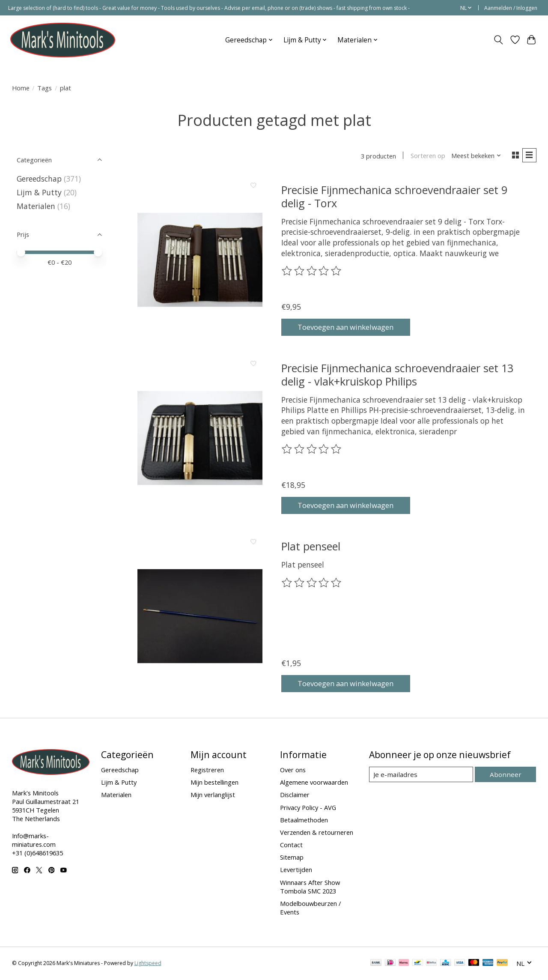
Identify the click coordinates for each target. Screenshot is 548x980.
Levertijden (296, 871)
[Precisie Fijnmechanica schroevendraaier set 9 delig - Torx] (200, 261)
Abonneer (507, 775)
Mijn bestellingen (214, 783)
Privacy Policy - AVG (308, 808)
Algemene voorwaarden (314, 783)
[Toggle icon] (498, 40)
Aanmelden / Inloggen (511, 8)
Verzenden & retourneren (317, 833)
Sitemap (292, 858)
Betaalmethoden (304, 821)
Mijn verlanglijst (213, 796)
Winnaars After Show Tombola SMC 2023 (310, 887)
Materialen (36, 206)
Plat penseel (311, 547)
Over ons (293, 771)
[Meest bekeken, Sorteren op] (474, 156)
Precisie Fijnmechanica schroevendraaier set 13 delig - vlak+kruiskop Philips (397, 375)
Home (21, 88)
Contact (291, 846)
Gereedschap (39, 179)
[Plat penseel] (200, 617)
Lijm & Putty (39, 192)
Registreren (207, 771)
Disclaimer (295, 796)
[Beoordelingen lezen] (312, 272)
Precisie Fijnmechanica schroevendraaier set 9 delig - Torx (394, 197)
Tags (45, 88)
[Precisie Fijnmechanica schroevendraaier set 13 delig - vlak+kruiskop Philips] (200, 439)
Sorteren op (426, 156)
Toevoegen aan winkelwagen (351, 327)
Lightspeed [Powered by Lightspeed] (148, 964)
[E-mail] (422, 776)
